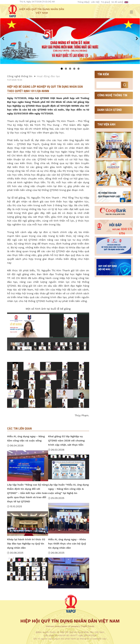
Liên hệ (95, 2)
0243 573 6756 (122, 231)
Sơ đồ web (117, 2)
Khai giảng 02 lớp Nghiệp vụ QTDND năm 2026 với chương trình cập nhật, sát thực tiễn (66, 441)
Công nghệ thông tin (20, 76)
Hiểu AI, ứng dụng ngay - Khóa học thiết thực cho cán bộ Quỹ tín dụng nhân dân (67, 544)
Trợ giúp (105, 2)
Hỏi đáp (115, 225)
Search (125, 85)
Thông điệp (83, 2)
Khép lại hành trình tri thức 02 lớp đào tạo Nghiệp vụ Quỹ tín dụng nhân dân (26, 544)
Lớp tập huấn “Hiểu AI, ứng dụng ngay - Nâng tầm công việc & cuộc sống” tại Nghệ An (68, 489)
